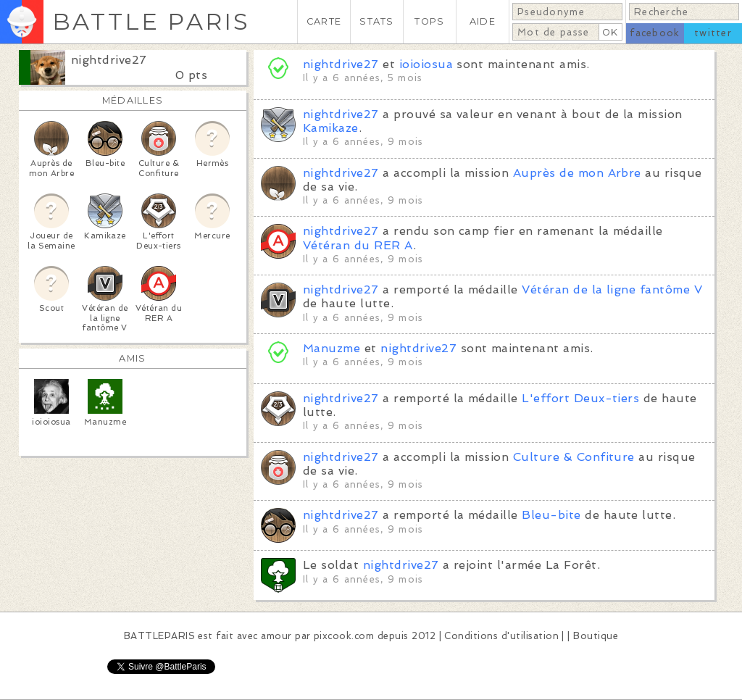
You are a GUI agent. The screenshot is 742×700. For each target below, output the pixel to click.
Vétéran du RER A (358, 245)
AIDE (483, 21)
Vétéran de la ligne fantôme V (612, 289)
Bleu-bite (551, 515)
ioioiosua (426, 64)
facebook (655, 33)
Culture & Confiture (574, 457)
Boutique (596, 636)
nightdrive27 (109, 60)
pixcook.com (344, 636)
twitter (713, 33)
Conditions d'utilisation (501, 636)
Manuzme (332, 348)
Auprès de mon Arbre (577, 173)
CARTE (324, 21)
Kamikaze (331, 128)
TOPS (429, 21)
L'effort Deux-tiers (580, 398)
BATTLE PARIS (151, 21)
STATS (376, 21)
